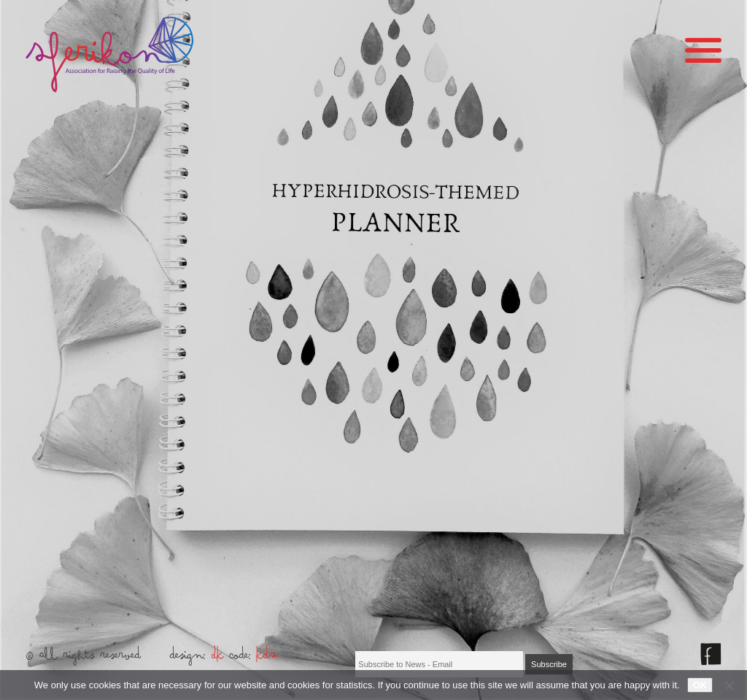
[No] (729, 685)
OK (700, 685)
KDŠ (267, 658)
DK (218, 658)
